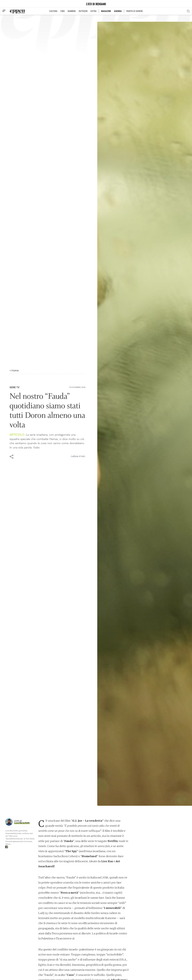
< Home (14, 370)
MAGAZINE (106, 11)
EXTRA (94, 11)
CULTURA (53, 11)
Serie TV (14, 387)
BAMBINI (72, 11)
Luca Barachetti (22, 823)
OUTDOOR (83, 11)
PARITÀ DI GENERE (135, 11)
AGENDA (118, 11)
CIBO (62, 11)
